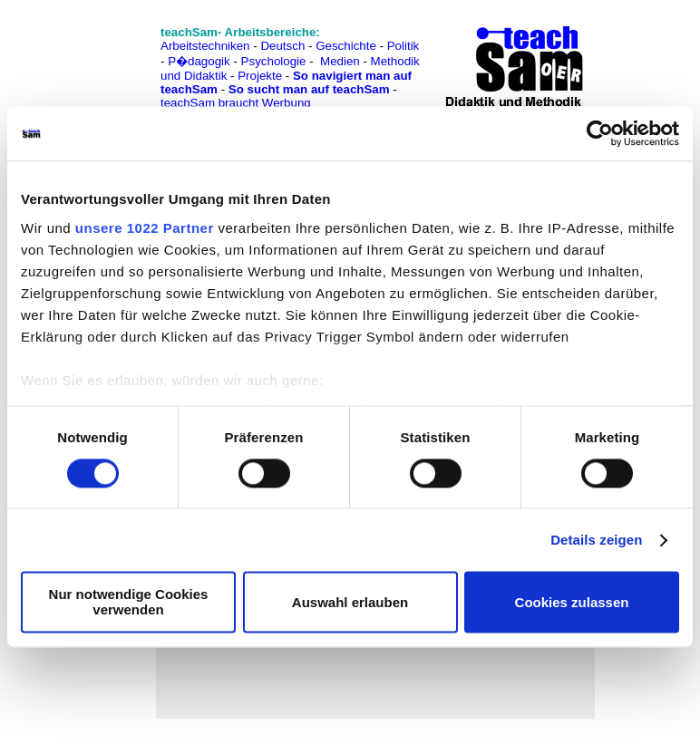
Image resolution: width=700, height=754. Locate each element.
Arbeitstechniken (205, 46)
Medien (340, 61)
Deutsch (282, 46)
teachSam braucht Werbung (236, 103)
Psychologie (274, 61)
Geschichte (346, 46)
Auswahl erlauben (350, 602)
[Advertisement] (93, 55)
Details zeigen (596, 540)
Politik (403, 46)
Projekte (260, 76)
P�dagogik (199, 61)
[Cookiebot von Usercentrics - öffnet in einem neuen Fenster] (600, 133)
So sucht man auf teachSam (309, 89)
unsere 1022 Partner (145, 228)
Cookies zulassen (572, 602)
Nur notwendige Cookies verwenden (129, 603)
